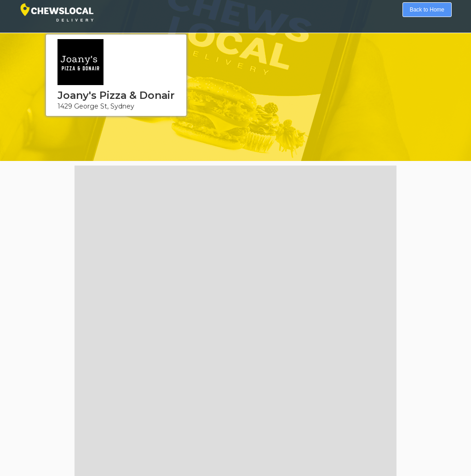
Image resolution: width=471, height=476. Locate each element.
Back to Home (427, 10)
